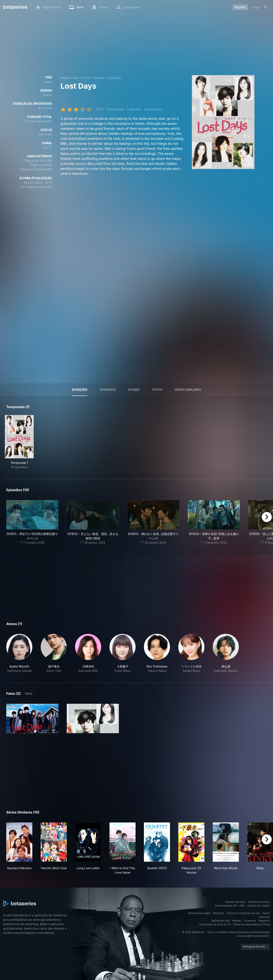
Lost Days (115, 78)
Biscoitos (218, 913)
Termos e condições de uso (243, 913)
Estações (79, 390)
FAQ (242, 906)
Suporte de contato (259, 906)
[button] (19, 653)
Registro (240, 7)
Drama (99, 78)
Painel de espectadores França (252, 924)
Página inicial (70, 78)
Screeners (250, 921)
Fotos (157, 390)
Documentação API (226, 906)
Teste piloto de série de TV (215, 924)
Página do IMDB (41, 165)
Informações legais (199, 913)
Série (87, 78)
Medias (237, 921)
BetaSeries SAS (220, 921)
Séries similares (188, 390)
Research (264, 921)
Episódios (108, 390)
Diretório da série (235, 902)
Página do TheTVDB (38, 161)
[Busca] (266, 7)
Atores (134, 390)
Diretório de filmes (259, 902)
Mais (29, 694)
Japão (48, 82)
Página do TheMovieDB (36, 169)
